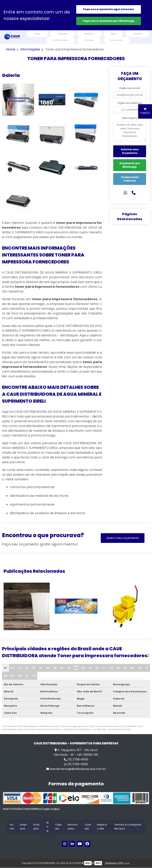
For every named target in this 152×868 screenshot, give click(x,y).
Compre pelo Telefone (130, 179)
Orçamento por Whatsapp (130, 165)
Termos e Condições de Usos (128, 827)
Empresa (62, 34)
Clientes (137, 34)
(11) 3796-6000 (76, 760)
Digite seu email (130, 89)
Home (37, 34)
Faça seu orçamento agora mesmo (109, 9)
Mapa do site (102, 827)
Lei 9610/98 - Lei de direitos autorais (112, 730)
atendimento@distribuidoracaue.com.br (76, 769)
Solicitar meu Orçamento (130, 152)
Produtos (89, 34)
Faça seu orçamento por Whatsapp (109, 21)
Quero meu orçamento (123, 538)
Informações (60, 41)
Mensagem (130, 118)
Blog (113, 34)
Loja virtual (117, 41)
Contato (89, 41)
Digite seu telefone (130, 104)
